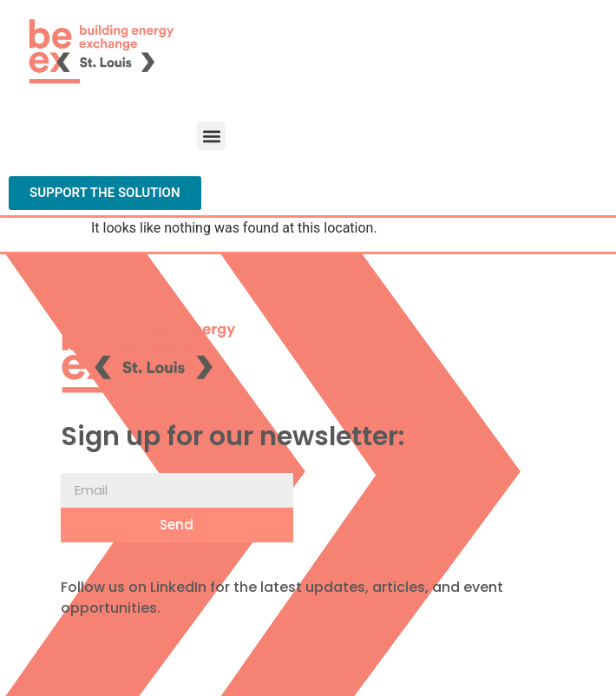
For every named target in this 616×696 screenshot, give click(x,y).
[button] (211, 136)
